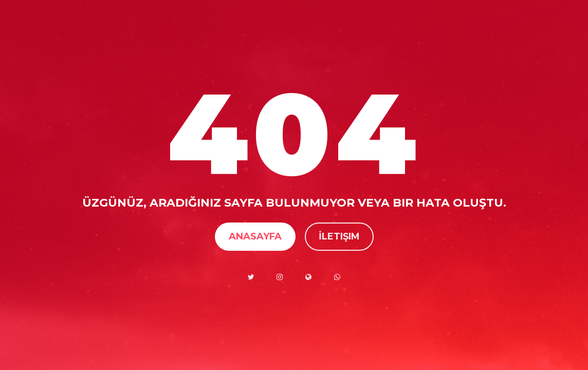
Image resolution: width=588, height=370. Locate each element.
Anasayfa (255, 236)
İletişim (339, 236)
